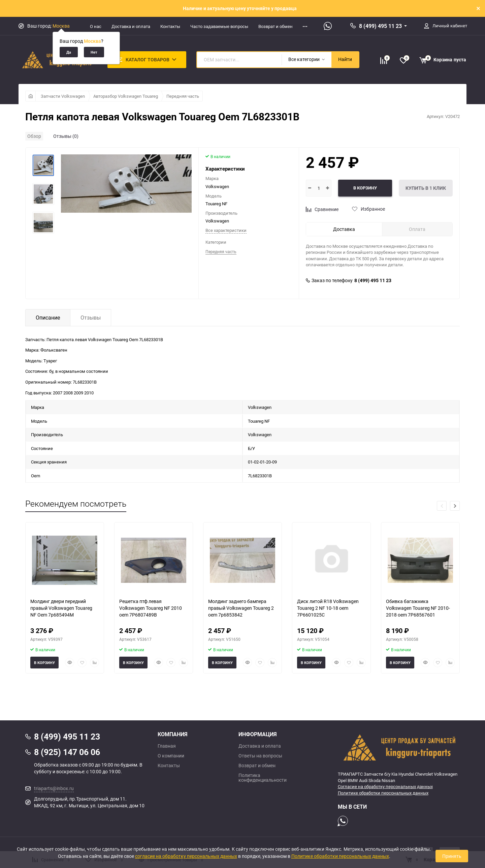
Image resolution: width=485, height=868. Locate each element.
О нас (96, 26)
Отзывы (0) (66, 136)
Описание (48, 318)
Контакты (170, 26)
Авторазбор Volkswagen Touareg (126, 96)
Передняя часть (183, 96)
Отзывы (91, 318)
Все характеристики (226, 230)
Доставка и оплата (131, 26)
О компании (171, 756)
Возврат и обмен (276, 26)
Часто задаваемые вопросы (219, 26)
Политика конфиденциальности (263, 778)
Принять (452, 856)
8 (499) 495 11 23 (380, 26)
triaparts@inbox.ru (54, 788)
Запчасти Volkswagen (63, 96)
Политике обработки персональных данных (383, 793)
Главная (167, 746)
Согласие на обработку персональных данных (385, 786)
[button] (455, 506)
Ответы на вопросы (260, 756)
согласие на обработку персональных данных (186, 856)
